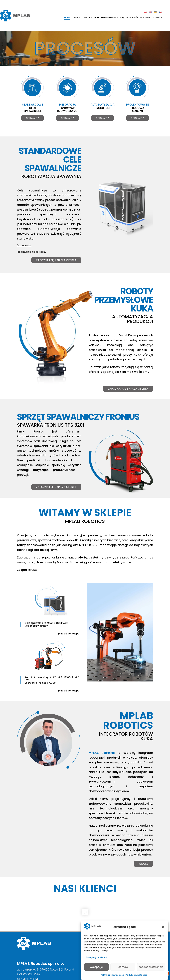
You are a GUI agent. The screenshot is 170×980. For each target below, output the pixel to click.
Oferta (86, 17)
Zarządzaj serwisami (96, 957)
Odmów (123, 967)
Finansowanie (108, 17)
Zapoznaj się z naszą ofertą (56, 261)
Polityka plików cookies (112, 975)
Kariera (147, 17)
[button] (163, 927)
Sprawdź (33, 119)
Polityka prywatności (136, 975)
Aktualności (133, 17)
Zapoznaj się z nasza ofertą (56, 487)
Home (67, 17)
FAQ (122, 17)
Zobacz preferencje (151, 967)
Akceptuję (96, 967)
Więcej (143, 864)
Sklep (97, 17)
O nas (75, 17)
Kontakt (157, 17)
